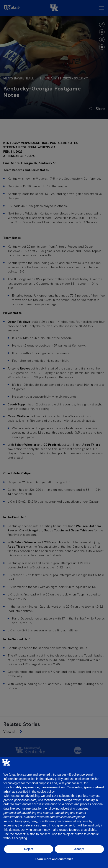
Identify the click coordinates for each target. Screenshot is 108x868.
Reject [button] (29, 849)
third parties (79, 796)
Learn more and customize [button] (54, 859)
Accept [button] (79, 849)
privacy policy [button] (54, 779)
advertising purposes (74, 808)
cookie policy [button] (46, 792)
